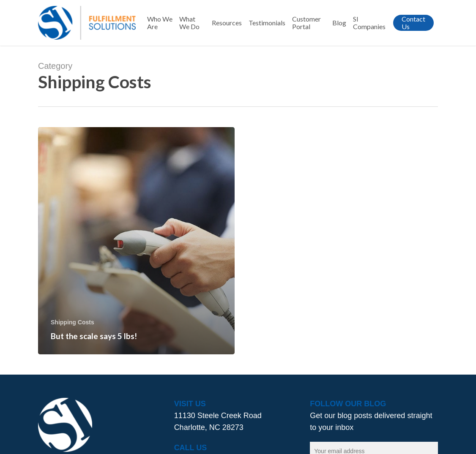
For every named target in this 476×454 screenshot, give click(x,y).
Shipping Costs (72, 322)
